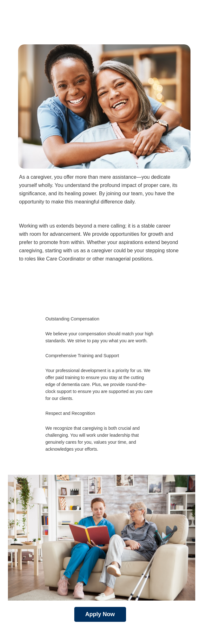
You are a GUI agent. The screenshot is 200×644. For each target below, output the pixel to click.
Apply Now (100, 614)
